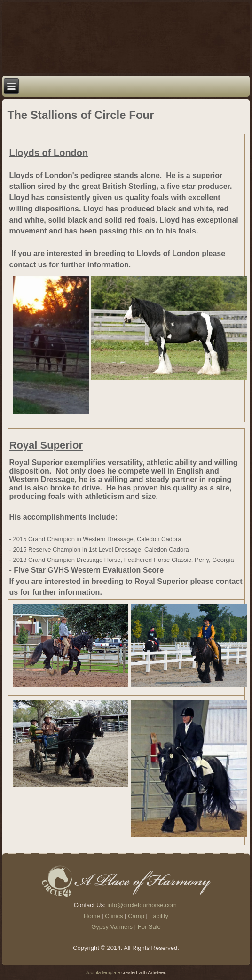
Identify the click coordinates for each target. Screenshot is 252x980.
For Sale (149, 927)
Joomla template (103, 973)
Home (92, 916)
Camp (136, 916)
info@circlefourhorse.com (142, 905)
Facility (159, 916)
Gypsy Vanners (112, 927)
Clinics (114, 916)
